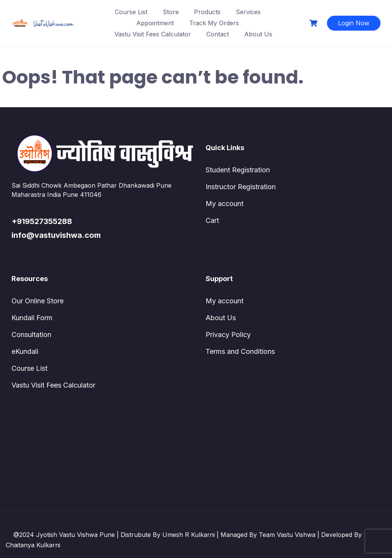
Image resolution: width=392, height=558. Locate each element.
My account (225, 204)
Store (171, 12)
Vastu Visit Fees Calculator (153, 34)
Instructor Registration (241, 187)
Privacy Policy (228, 335)
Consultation (31, 335)
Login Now (354, 23)
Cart (212, 220)
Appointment (155, 23)
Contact (218, 34)
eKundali (25, 351)
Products (207, 12)
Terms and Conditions (240, 351)
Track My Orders (214, 23)
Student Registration (238, 170)
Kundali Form (32, 318)
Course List (131, 12)
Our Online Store (38, 301)
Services (248, 12)
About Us (258, 34)
